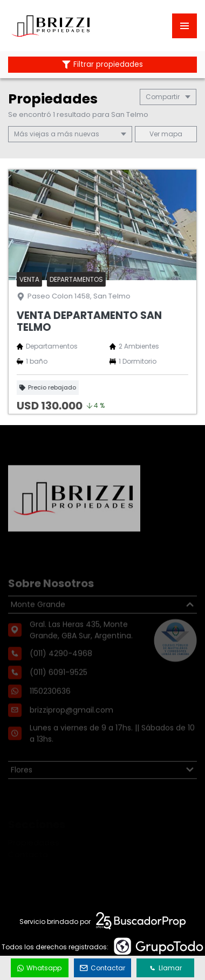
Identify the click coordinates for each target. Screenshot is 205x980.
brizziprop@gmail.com (71, 725)
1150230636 (50, 706)
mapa (166, 134)
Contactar (102, 968)
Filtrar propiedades (102, 64)
